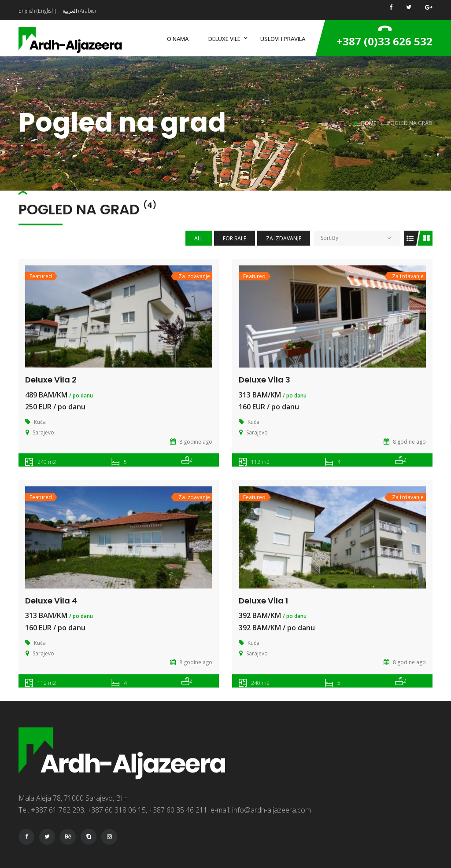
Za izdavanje (284, 238)
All (199, 238)
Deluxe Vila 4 (51, 601)
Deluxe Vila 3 (264, 380)
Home (369, 123)
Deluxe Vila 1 (263, 601)
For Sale (235, 238)
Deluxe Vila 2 (51, 380)
